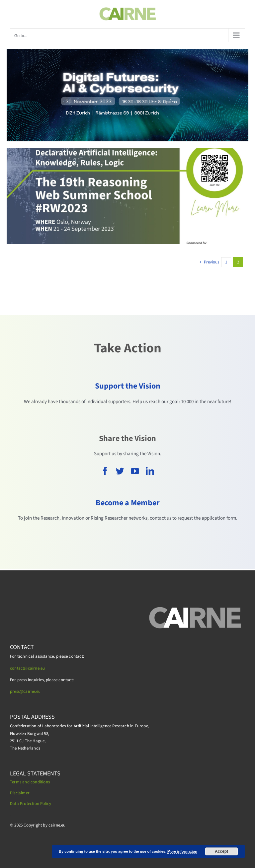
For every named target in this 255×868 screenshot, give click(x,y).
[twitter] (120, 471)
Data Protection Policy (31, 804)
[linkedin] (150, 471)
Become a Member (128, 503)
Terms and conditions (30, 782)
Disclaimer (20, 793)
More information (182, 851)
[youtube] (135, 471)
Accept (221, 851)
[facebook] (105, 471)
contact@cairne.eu (27, 668)
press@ (17, 691)
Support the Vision (128, 386)
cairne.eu (32, 691)
